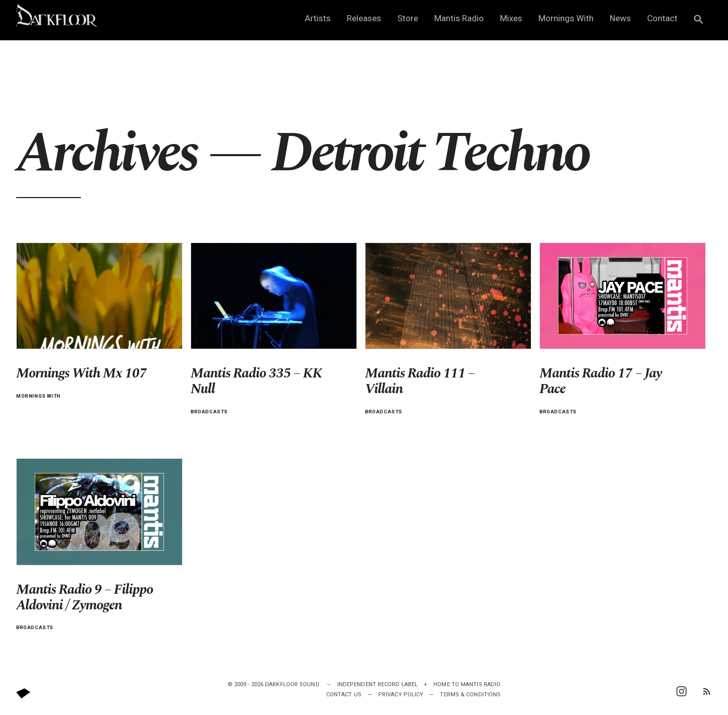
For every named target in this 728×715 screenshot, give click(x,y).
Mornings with (38, 396)
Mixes (511, 18)
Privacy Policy (401, 695)
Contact (662, 18)
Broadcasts (209, 412)
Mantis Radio (459, 18)
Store (408, 18)
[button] (699, 20)
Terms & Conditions (470, 695)
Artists (318, 18)
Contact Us (344, 695)
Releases (364, 18)
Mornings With (566, 18)
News (620, 18)
